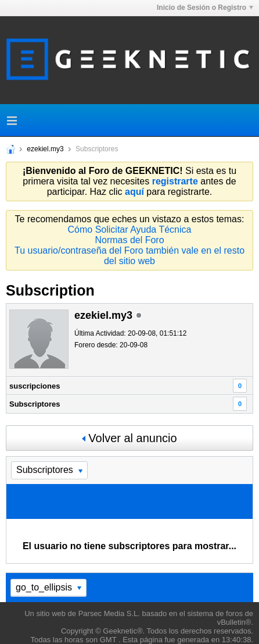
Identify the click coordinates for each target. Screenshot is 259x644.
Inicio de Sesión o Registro (205, 8)
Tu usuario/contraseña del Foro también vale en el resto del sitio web (129, 256)
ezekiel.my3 (45, 149)
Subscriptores (35, 404)
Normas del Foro (129, 240)
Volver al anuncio (129, 438)
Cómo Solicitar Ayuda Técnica (130, 230)
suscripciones (35, 386)
